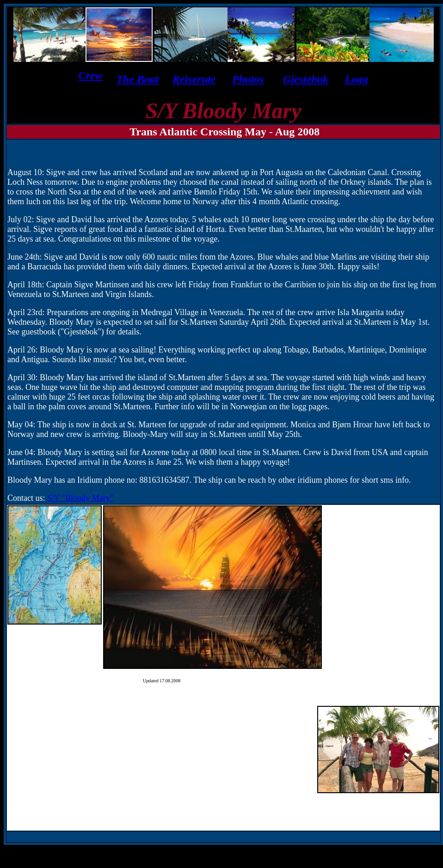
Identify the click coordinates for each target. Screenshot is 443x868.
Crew (91, 75)
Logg (357, 79)
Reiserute (194, 79)
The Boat (138, 79)
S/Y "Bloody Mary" (80, 498)
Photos (248, 79)
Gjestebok (305, 79)
